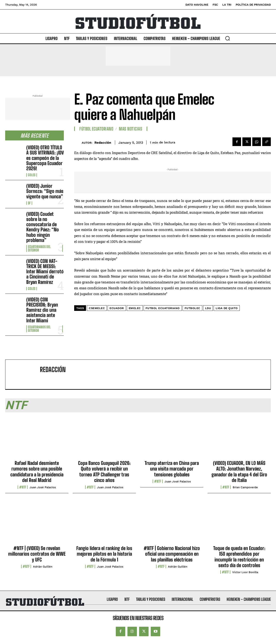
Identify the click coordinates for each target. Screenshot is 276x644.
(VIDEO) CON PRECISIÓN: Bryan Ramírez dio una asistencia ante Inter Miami (42, 310)
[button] (227, 38)
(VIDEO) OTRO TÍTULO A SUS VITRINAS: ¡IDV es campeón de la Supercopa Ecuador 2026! (45, 158)
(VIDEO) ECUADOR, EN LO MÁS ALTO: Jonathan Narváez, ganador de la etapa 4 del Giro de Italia (239, 472)
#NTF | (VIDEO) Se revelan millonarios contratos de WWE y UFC (37, 554)
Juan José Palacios (43, 487)
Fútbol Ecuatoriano (96, 129)
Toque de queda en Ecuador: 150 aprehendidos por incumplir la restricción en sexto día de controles (239, 557)
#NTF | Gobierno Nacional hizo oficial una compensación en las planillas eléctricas (172, 554)
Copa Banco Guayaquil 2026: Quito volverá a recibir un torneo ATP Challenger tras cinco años (104, 472)
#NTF (23, 487)
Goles (32, 175)
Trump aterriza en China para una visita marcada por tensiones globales (172, 469)
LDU (208, 308)
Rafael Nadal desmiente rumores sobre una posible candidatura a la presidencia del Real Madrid (37, 472)
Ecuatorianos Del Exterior (39, 248)
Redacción (103, 143)
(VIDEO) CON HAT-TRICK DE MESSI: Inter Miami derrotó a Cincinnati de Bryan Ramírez (45, 272)
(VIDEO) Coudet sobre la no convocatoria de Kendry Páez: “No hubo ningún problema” (43, 227)
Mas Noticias (130, 129)
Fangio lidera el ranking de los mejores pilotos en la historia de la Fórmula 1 (104, 554)
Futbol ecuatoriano (163, 308)
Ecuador (117, 308)
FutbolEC (192, 308)
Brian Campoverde (245, 487)
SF (29, 203)
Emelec (135, 308)
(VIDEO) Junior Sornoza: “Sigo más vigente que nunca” (45, 191)
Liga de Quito (227, 308)
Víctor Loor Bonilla (245, 572)
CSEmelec (97, 308)
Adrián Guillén (43, 567)
